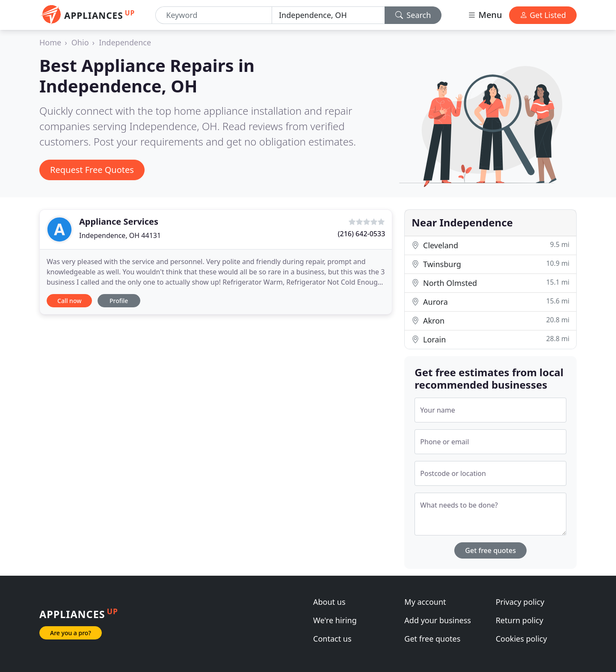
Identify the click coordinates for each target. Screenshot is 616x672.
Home (50, 42)
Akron (490, 320)
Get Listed (543, 15)
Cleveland (490, 245)
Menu (485, 15)
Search (413, 15)
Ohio (80, 42)
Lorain (490, 339)
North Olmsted (490, 283)
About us (329, 602)
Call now (69, 301)
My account (425, 602)
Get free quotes (490, 550)
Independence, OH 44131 (120, 235)
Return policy (520, 620)
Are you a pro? (71, 633)
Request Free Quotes (92, 170)
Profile (119, 301)
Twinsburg (490, 264)
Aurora (490, 302)
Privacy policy (520, 602)
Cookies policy (521, 639)
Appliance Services (119, 222)
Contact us (332, 639)
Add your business (438, 620)
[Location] (328, 15)
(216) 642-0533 (362, 234)
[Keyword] (214, 15)
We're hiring (335, 620)
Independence (125, 42)
